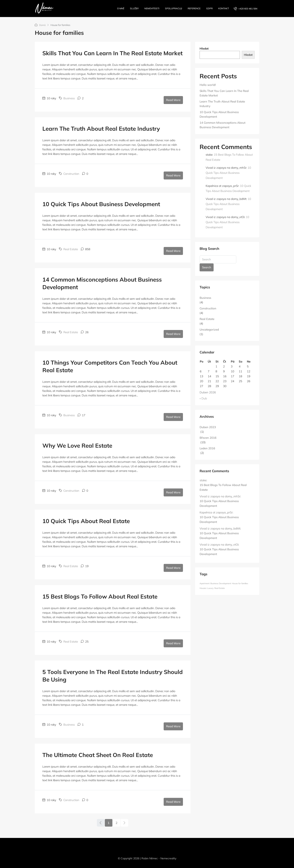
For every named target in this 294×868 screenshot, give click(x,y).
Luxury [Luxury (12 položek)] (210, 588)
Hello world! (208, 85)
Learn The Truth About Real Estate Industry (101, 128)
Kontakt (224, 8)
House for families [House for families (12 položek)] (240, 583)
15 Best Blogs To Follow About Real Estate (100, 596)
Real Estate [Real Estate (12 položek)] (220, 588)
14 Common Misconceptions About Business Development (222, 125)
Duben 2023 (208, 427)
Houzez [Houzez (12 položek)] (203, 588)
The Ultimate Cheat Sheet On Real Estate (98, 755)
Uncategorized (209, 329)
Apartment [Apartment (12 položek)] (205, 583)
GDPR (209, 8)
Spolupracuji (173, 8)
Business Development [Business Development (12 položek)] (221, 583)
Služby (134, 8)
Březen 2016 (208, 437)
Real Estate (71, 249)
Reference (194, 8)
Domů (42, 25)
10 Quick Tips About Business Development (101, 204)
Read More (173, 100)
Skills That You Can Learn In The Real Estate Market (112, 53)
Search (207, 267)
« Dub (203, 398)
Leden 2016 (207, 448)
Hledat (204, 48)
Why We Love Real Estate (77, 445)
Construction (71, 174)
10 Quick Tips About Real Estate (86, 521)
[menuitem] (245, 9)
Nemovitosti (152, 8)
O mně (121, 8)
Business (69, 98)
